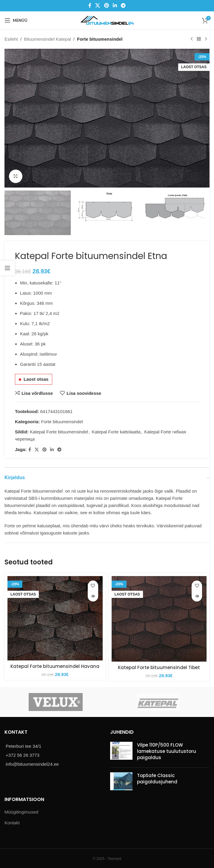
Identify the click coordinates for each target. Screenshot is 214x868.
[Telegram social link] (123, 6)
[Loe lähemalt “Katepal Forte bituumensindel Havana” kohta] (93, 596)
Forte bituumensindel (100, 39)
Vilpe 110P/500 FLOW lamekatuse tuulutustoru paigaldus (167, 751)
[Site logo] (107, 20)
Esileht (11, 39)
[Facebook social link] (90, 6)
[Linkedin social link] (115, 6)
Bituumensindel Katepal (47, 39)
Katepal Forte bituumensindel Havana (55, 666)
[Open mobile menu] (16, 20)
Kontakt (12, 823)
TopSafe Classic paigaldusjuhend (157, 779)
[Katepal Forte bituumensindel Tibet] (159, 619)
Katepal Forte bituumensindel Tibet (159, 667)
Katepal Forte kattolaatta (116, 432)
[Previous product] (192, 39)
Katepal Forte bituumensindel (59, 432)
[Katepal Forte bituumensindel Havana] (55, 618)
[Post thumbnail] (121, 752)
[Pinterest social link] (106, 6)
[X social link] (98, 6)
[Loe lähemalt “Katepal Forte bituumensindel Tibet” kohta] (197, 596)
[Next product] (206, 39)
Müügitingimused (21, 812)
